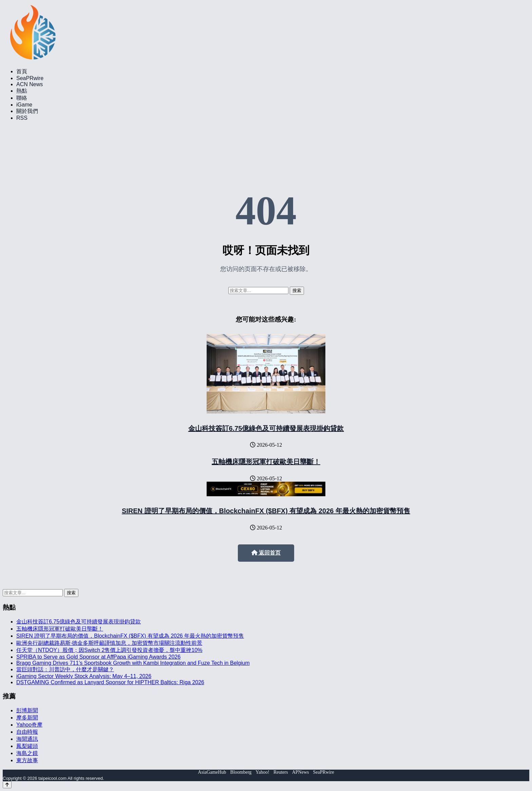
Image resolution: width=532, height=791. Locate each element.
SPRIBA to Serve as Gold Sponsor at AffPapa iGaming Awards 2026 (98, 657)
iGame (24, 105)
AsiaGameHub (212, 772)
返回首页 (266, 553)
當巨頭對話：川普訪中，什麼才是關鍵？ (65, 669)
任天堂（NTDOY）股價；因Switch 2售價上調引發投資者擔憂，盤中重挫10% (109, 650)
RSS (22, 118)
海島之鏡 (27, 753)
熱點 (22, 91)
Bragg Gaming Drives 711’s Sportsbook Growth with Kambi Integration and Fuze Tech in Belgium (133, 663)
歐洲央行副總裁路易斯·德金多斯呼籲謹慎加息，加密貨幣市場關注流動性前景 (109, 643)
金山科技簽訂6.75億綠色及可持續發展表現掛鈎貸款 (266, 428)
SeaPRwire (30, 78)
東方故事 (27, 760)
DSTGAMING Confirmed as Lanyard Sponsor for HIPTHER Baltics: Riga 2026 (110, 682)
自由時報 (27, 732)
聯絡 (22, 98)
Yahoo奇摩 (29, 725)
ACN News (30, 84)
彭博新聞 (27, 710)
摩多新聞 (27, 718)
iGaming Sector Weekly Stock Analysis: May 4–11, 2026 (84, 676)
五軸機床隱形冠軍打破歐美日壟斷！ (266, 462)
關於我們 (27, 111)
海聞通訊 (27, 739)
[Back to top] (7, 785)
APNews (301, 772)
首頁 (22, 71)
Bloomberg (241, 772)
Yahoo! (262, 772)
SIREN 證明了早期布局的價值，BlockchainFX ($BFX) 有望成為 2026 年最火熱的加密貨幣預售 (266, 511)
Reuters (281, 772)
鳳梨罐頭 (27, 746)
